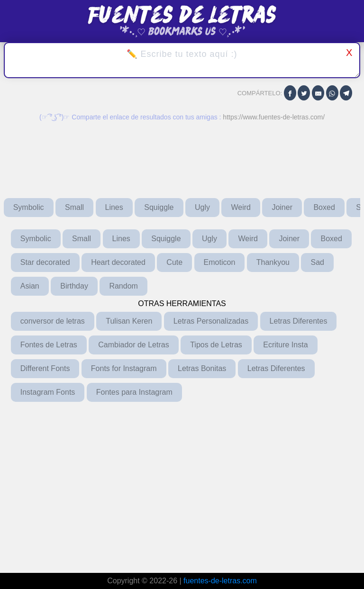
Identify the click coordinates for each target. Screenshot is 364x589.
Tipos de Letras (216, 345)
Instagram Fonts (48, 392)
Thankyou (273, 262)
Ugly (202, 207)
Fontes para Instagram (134, 392)
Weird (241, 207)
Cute (174, 262)
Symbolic (29, 207)
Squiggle (159, 207)
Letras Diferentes (299, 321)
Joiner (282, 207)
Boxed (324, 207)
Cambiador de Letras (133, 345)
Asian (30, 286)
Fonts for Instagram (124, 368)
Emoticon (220, 262)
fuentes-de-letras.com (220, 581)
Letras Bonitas (202, 368)
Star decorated (45, 262)
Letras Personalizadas (211, 321)
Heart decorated (118, 262)
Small (74, 207)
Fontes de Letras (49, 345)
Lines (114, 207)
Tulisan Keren (129, 321)
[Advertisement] (182, 484)
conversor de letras (53, 321)
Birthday (74, 286)
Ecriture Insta (285, 345)
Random (123, 286)
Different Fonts (45, 368)
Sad (317, 262)
